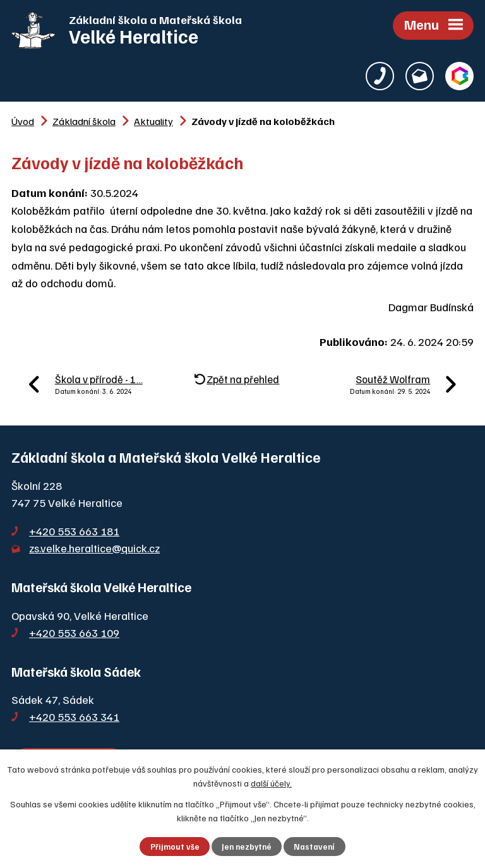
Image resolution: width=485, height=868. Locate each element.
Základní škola (84, 121)
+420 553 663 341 (74, 716)
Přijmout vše (175, 847)
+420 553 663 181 (74, 531)
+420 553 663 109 (74, 633)
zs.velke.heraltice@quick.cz (94, 548)
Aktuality (153, 121)
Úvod (23, 121)
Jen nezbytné (247, 847)
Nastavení (314, 847)
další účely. (271, 783)
